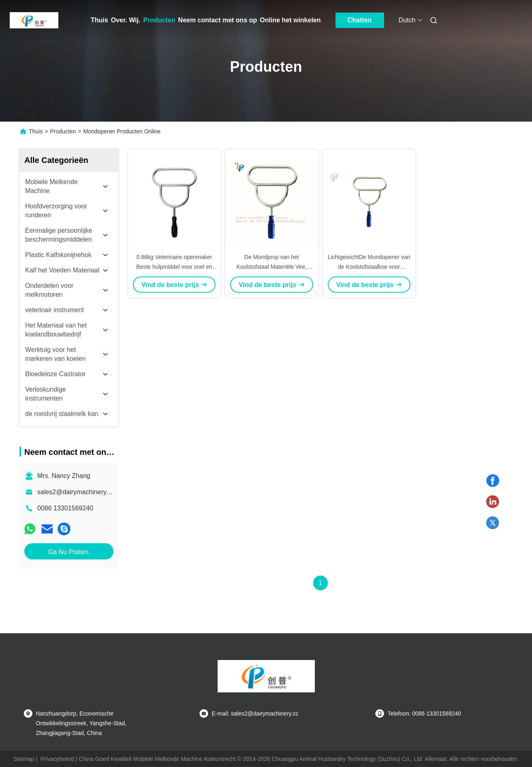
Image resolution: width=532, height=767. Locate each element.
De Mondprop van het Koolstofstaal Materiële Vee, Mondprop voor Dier (272, 267)
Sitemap (24, 759)
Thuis (99, 20)
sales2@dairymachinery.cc (76, 492)
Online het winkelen (290, 20)
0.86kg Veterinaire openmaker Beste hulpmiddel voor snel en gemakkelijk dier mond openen (174, 267)
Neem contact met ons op (218, 20)
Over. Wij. (126, 20)
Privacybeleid (57, 759)
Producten (159, 20)
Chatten (360, 20)
